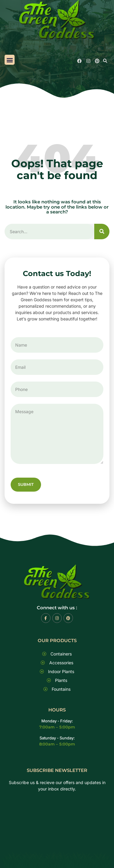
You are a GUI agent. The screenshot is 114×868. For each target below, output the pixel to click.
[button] (10, 60)
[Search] (102, 232)
